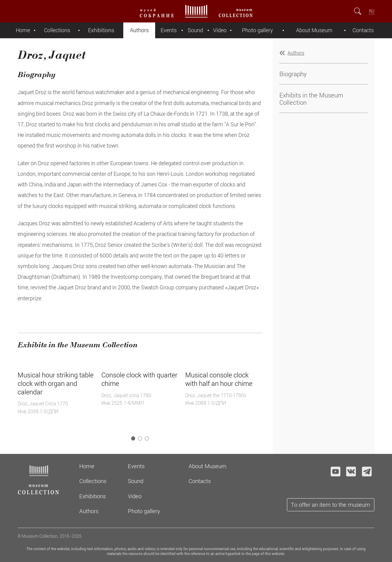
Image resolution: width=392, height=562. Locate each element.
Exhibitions (101, 30)
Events (169, 30)
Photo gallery (257, 30)
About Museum (314, 30)
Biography (293, 74)
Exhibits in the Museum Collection (311, 99)
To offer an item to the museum (331, 504)
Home (23, 30)
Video (220, 30)
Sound (195, 30)
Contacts (363, 30)
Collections (57, 30)
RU (372, 11)
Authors (139, 30)
